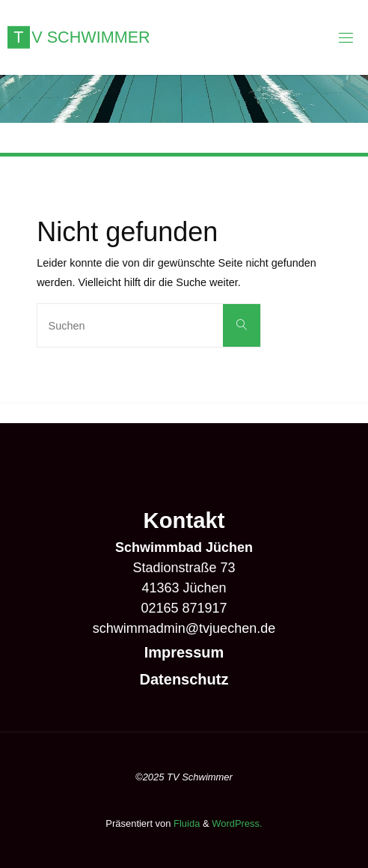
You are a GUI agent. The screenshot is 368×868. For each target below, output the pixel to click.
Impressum (184, 652)
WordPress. (237, 823)
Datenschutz (184, 679)
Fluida (185, 823)
